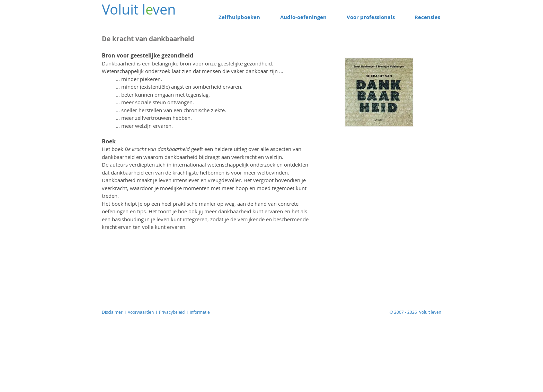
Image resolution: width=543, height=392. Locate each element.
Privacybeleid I (174, 312)
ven (164, 9)
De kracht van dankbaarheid (157, 149)
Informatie (200, 312)
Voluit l (124, 9)
